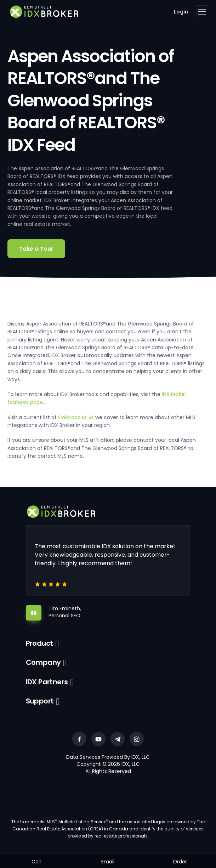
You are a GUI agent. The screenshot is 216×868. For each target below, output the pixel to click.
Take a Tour (36, 249)
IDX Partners (47, 682)
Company (43, 662)
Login (181, 12)
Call (36, 862)
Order (180, 862)
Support (40, 701)
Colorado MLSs (76, 417)
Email (108, 862)
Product (39, 643)
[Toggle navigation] (202, 12)
